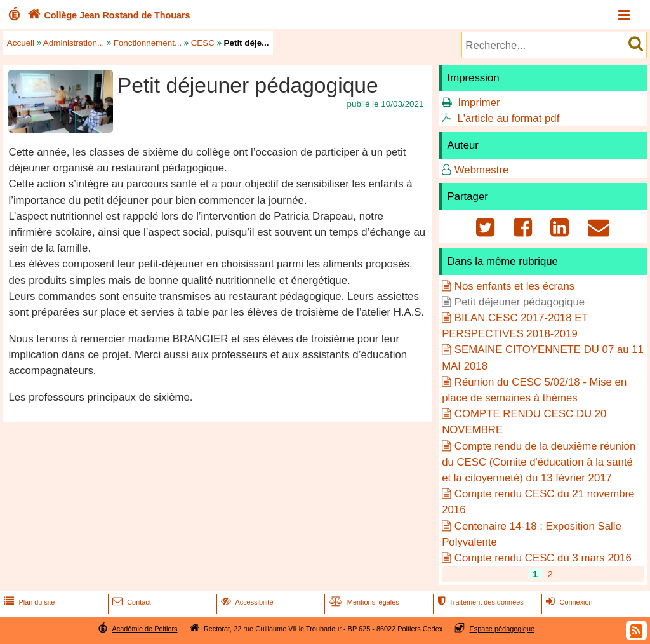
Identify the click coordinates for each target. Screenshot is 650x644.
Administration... (74, 43)
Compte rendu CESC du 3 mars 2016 (543, 558)
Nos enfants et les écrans (514, 286)
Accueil (21, 43)
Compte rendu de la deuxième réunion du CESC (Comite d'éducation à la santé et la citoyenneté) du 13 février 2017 (539, 462)
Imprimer (479, 103)
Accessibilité (246, 602)
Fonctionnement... (148, 43)
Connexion (568, 602)
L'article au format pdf (508, 118)
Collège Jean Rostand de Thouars (108, 15)
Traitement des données (479, 602)
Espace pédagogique (502, 629)
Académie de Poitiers (144, 629)
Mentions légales (363, 602)
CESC (203, 43)
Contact (130, 602)
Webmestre (482, 170)
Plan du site (28, 602)
